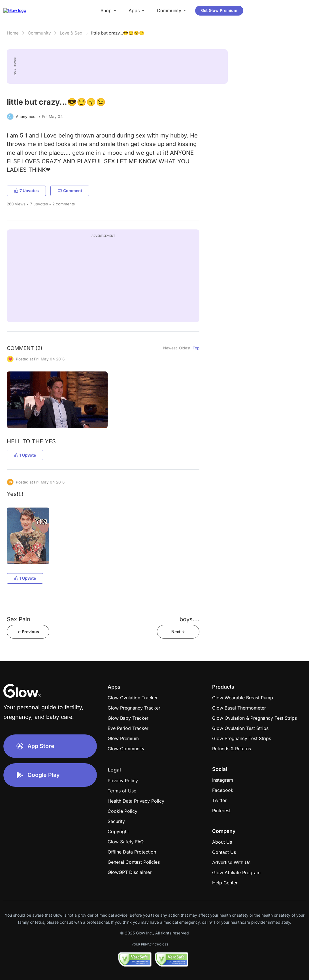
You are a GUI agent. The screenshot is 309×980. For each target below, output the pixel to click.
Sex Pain (19, 619)
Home (13, 33)
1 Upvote (25, 455)
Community (39, 33)
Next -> (178, 632)
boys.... (189, 619)
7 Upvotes (26, 191)
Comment (70, 191)
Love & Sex (71, 33)
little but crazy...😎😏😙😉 (118, 33)
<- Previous (28, 632)
